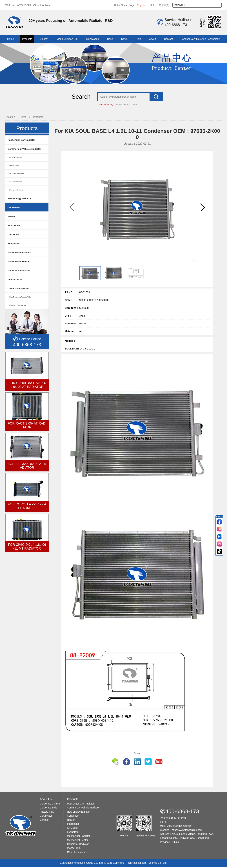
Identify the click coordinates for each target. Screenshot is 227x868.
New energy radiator (21, 199)
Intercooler (15, 227)
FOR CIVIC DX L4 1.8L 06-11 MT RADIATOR (27, 550)
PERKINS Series (15, 158)
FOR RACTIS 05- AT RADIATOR (27, 428)
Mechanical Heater (19, 264)
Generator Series (15, 182)
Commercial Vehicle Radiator (26, 149)
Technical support (136, 863)
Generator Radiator (20, 273)
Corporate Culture (50, 804)
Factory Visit (47, 812)
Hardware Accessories (18, 308)
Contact (168, 39)
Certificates (46, 816)
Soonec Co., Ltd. (158, 863)
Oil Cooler (14, 236)
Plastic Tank (16, 282)
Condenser (15, 208)
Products (27, 39)
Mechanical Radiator (21, 254)
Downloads (93, 39)
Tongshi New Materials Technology (200, 39)
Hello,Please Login (125, 5)
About (153, 39)
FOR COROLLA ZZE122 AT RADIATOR (27, 509)
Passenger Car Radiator (23, 140)
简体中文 (164, 5)
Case (110, 39)
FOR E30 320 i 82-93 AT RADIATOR (27, 469)
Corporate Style (49, 808)
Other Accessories (19, 291)
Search (44, 39)
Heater (12, 218)
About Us (46, 800)
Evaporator (15, 245)
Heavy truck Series (16, 191)
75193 (119, 105)
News (124, 39)
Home (11, 39)
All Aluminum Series (16, 174)
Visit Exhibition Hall (67, 39)
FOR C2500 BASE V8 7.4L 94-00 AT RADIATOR (27, 388)
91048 (127, 105)
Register (142, 5)
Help (153, 5)
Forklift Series (14, 166)
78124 (134, 105)
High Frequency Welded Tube (20, 300)
